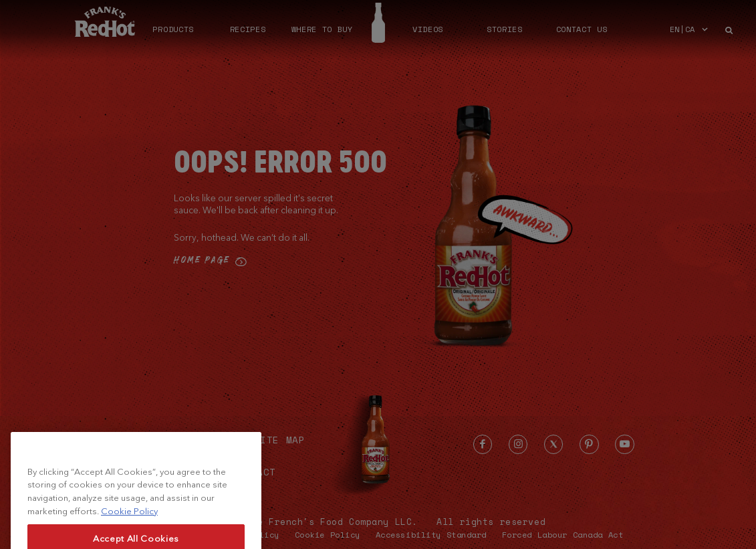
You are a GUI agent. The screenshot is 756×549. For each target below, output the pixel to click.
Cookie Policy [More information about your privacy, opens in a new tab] (129, 523)
